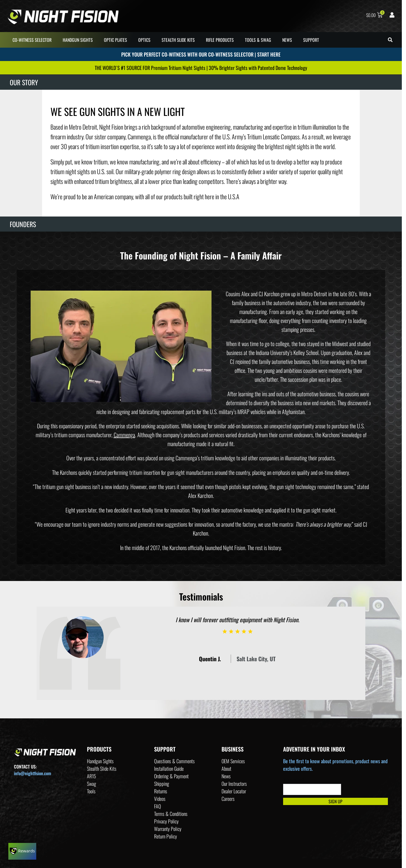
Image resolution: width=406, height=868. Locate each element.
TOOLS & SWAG (258, 40)
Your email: (294, 780)
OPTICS (144, 40)
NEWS (287, 40)
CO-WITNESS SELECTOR (32, 40)
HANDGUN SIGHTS (78, 40)
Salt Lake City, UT (256, 659)
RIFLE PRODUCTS (220, 40)
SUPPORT (311, 40)
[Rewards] (22, 851)
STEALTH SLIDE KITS (178, 40)
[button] (390, 40)
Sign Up (336, 801)
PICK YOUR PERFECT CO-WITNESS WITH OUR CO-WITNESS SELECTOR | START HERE (201, 55)
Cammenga (124, 435)
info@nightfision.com (32, 773)
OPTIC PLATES (116, 40)
